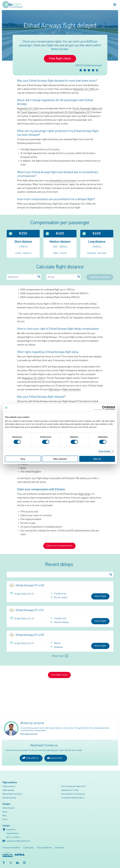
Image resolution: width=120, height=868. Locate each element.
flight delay (54, 390)
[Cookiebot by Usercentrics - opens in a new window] (104, 408)
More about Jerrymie (29, 734)
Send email (55, 758)
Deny (23, 459)
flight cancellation (72, 390)
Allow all (97, 459)
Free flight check (60, 59)
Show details (104, 451)
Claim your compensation (59, 546)
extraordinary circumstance (63, 181)
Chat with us (30, 758)
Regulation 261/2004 (84, 89)
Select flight (100, 596)
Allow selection (60, 459)
